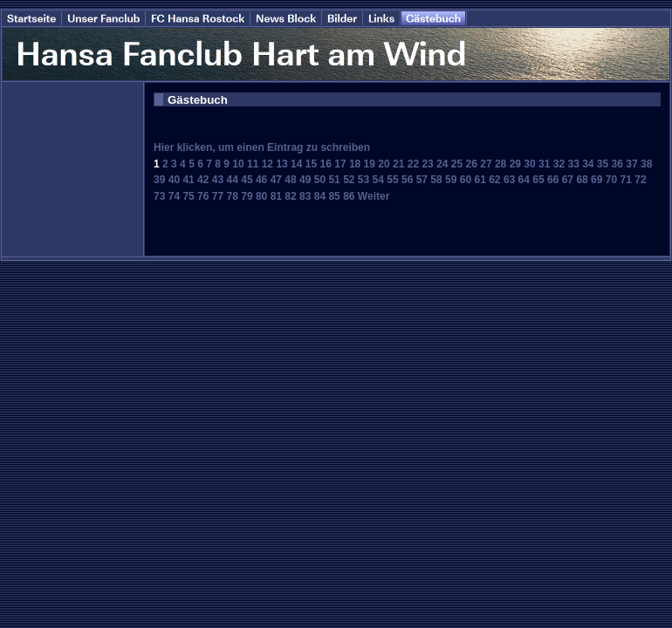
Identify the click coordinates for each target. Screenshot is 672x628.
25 (457, 164)
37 (631, 164)
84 (320, 196)
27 (486, 164)
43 (218, 180)
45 (247, 180)
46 (261, 180)
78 (233, 196)
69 (597, 180)
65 (538, 180)
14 (296, 164)
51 (334, 180)
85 (334, 196)
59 (451, 180)
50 (320, 180)
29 (515, 164)
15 (311, 164)
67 (568, 180)
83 (305, 196)
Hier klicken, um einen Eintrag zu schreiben (262, 147)
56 (407, 180)
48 (290, 180)
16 (326, 164)
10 (238, 164)
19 (370, 164)
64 (524, 180)
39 (159, 180)
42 (203, 180)
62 (494, 180)
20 (384, 164)
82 (290, 196)
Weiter (374, 196)
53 (363, 180)
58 (436, 180)
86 (349, 196)
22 (413, 164)
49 (305, 180)
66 (553, 180)
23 (427, 164)
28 (501, 164)
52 (349, 180)
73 (159, 196)
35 (603, 164)
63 (509, 180)
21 (398, 164)
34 (588, 164)
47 (276, 180)
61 (480, 180)
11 (253, 164)
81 (276, 196)
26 (472, 164)
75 (188, 196)
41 (188, 180)
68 (582, 180)
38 (646, 164)
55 (392, 180)
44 (233, 180)
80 (261, 196)
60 (466, 180)
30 (529, 164)
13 (281, 164)
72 (640, 180)
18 (355, 164)
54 (378, 180)
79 (247, 196)
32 (559, 164)
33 (573, 164)
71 (626, 180)
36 (617, 164)
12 (267, 164)
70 (611, 180)
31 (544, 164)
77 (218, 196)
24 (442, 164)
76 (203, 196)
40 (174, 180)
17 (340, 164)
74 (174, 196)
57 (422, 180)
